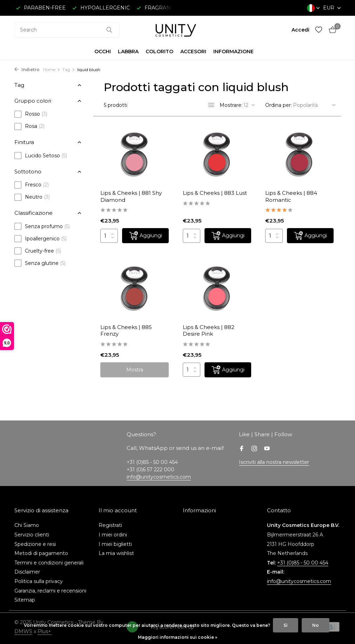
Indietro (27, 70)
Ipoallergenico (41, 239)
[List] (211, 105)
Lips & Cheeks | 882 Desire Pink (209, 331)
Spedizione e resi (35, 544)
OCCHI (103, 52)
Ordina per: (279, 105)
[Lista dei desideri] (319, 30)
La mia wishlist (116, 553)
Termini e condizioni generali (49, 563)
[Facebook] (242, 449)
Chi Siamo (27, 525)
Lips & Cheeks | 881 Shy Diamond (131, 196)
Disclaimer (27, 572)
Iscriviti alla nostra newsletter (274, 462)
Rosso (31, 114)
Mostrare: (231, 105)
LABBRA (128, 52)
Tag (69, 70)
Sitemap (25, 600)
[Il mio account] (300, 30)
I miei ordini (113, 535)
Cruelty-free (38, 251)
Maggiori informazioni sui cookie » (177, 637)
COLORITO (159, 52)
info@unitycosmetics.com (159, 477)
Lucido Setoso (41, 156)
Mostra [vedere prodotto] (135, 370)
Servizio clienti (32, 535)
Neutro (32, 197)
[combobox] (67, 30)
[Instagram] (254, 449)
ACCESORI (193, 52)
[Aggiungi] (145, 236)
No (316, 625)
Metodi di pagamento (41, 553)
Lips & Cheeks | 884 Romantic (291, 196)
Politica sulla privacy (39, 581)
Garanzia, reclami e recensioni (50, 591)
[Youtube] (267, 449)
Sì (286, 625)
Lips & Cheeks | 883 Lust (215, 193)
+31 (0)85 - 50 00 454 (303, 563)
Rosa (29, 126)
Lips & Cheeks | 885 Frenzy (126, 331)
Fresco (32, 185)
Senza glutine (40, 263)
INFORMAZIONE (233, 52)
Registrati (110, 525)
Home (52, 70)
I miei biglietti (115, 544)
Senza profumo (42, 226)
